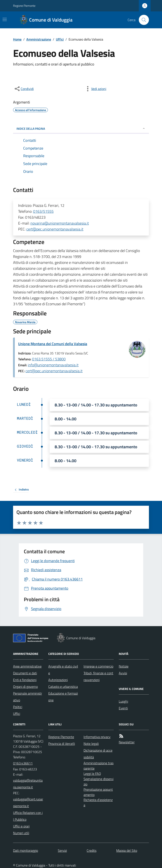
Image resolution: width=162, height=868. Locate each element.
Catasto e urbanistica (63, 687)
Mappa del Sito (127, 850)
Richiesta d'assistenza (98, 802)
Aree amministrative (27, 666)
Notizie (124, 666)
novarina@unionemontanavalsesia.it (60, 223)
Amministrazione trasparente (99, 766)
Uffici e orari (21, 826)
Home (17, 39)
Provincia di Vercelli (62, 744)
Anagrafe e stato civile (63, 670)
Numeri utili (21, 833)
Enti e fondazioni (25, 680)
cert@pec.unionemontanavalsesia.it (55, 229)
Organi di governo (25, 687)
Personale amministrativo (28, 697)
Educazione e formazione (63, 697)
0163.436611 (23, 763)
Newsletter (127, 742)
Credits (92, 850)
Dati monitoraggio (26, 850)
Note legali (91, 744)
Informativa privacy (97, 737)
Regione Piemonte (24, 6)
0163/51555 (43, 211)
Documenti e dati (25, 673)
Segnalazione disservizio (99, 781)
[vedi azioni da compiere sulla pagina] (95, 89)
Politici (18, 707)
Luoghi (123, 701)
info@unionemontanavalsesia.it (53, 365)
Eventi (123, 708)
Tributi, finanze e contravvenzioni (98, 676)
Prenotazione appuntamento (98, 792)
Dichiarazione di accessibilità (98, 754)
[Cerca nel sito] (142, 20)
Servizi (62, 850)
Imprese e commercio (98, 666)
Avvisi (123, 673)
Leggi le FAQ (92, 774)
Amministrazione (39, 39)
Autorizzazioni (58, 680)
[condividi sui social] (24, 89)
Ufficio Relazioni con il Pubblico (28, 816)
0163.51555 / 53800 (49, 359)
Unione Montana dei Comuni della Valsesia (53, 344)
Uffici (60, 39)
